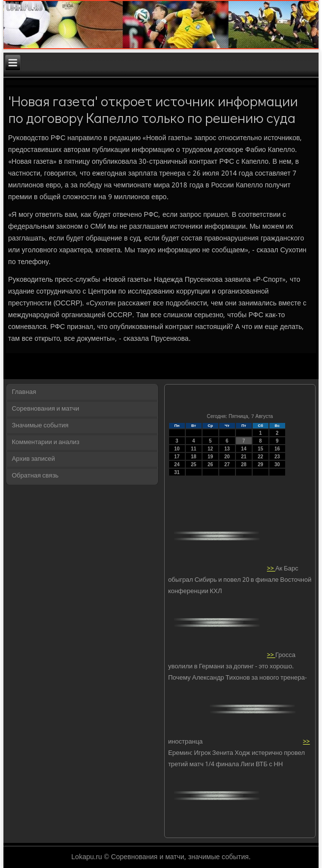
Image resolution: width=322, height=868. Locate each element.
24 (177, 464)
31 (177, 472)
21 (244, 457)
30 (277, 464)
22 (260, 457)
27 (227, 464)
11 (193, 449)
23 (277, 457)
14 (244, 449)
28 (244, 464)
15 (260, 449)
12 (210, 449)
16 (277, 449)
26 (210, 464)
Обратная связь (35, 476)
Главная (24, 392)
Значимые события (40, 426)
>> (271, 569)
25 (193, 464)
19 (210, 457)
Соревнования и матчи (45, 409)
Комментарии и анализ (46, 442)
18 (193, 457)
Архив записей (33, 459)
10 (177, 449)
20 (227, 457)
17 (177, 457)
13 (227, 449)
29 (260, 464)
